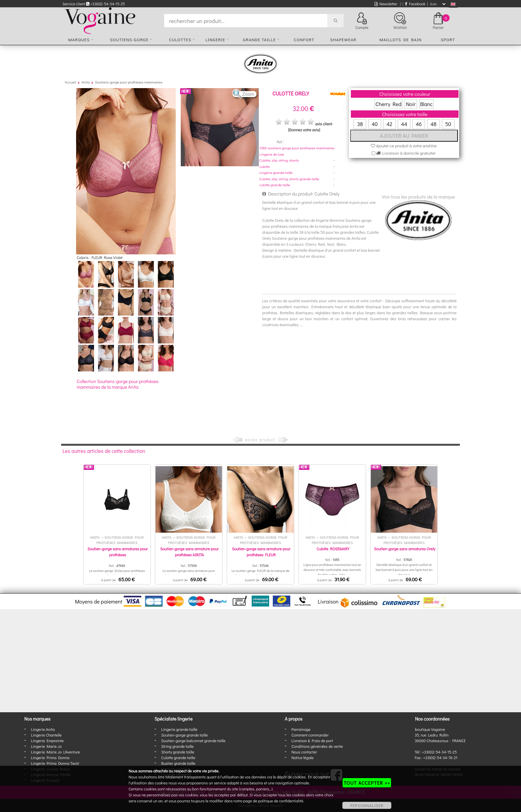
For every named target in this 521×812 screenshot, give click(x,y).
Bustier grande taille (178, 763)
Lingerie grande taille (276, 172)
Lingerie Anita (43, 729)
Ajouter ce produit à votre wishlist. (404, 145)
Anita (86, 82)
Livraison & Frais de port (312, 741)
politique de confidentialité (281, 801)
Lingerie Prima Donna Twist (55, 763)
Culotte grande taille (178, 757)
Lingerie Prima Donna (50, 757)
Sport (448, 39)
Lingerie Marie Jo (46, 746)
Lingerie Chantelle (46, 735)
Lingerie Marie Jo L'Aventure (55, 752)
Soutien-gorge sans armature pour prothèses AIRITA (189, 552)
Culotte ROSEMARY (333, 549)
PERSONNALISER (367, 805)
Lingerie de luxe (272, 154)
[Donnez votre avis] (304, 130)
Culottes (180, 39)
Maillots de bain (401, 39)
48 (434, 124)
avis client (323, 124)
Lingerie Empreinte (47, 741)
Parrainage (301, 729)
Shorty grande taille (178, 752)
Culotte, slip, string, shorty (279, 160)
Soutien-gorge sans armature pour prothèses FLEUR (261, 552)
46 (419, 124)
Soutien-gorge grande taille (184, 735)
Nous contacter (304, 752)
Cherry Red (388, 104)
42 (389, 124)
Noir (411, 104)
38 (360, 124)
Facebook (415, 4)
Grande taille (259, 39)
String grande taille (177, 746)
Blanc (427, 104)
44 (404, 124)
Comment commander (310, 735)
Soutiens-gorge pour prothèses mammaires (129, 82)
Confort (304, 39)
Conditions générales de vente (317, 746)
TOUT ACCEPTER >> (367, 783)
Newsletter (386, 4)
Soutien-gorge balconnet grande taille (193, 741)
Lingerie (215, 39)
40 (375, 124)
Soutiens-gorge (129, 39)
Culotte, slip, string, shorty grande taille (289, 179)
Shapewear (343, 39)
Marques (79, 39)
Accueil (70, 82)
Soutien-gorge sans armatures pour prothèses (118, 552)
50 (448, 124)
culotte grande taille (275, 185)
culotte (265, 166)
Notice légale (302, 757)
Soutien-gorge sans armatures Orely (405, 549)
